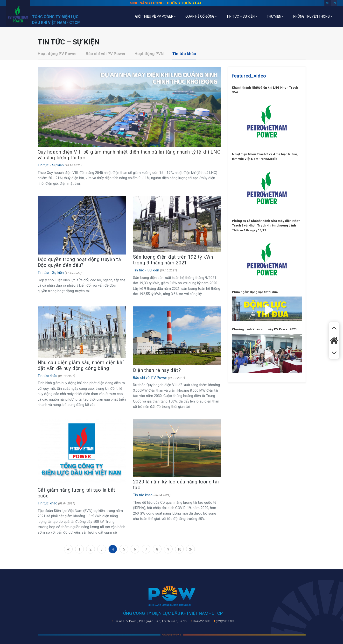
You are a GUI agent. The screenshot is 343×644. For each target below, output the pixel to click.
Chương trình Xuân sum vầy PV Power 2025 (264, 329)
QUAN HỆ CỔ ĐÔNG (201, 16)
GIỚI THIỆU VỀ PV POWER (155, 16)
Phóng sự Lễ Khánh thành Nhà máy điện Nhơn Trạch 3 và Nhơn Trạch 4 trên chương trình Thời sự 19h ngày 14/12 (266, 226)
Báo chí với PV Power (106, 54)
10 (179, 549)
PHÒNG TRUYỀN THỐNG (313, 16)
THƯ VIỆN (275, 16)
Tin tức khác (184, 54)
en (334, 3)
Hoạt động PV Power (57, 54)
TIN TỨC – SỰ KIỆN (242, 16)
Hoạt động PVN (149, 54)
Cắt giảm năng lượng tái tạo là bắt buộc (77, 493)
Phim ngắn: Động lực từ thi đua (255, 292)
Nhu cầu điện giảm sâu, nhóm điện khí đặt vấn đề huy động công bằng (81, 365)
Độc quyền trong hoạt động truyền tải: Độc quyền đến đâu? (81, 262)
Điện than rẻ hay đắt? (157, 370)
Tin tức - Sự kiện (51, 165)
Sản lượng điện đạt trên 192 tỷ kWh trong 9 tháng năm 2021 (173, 260)
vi (328, 3)
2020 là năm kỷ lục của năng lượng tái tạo (176, 485)
